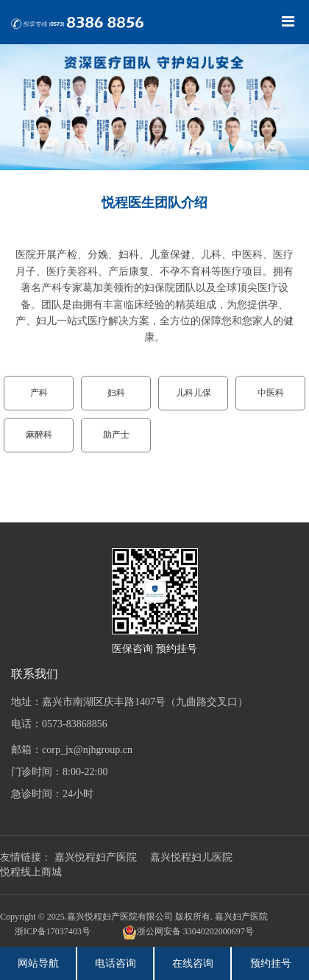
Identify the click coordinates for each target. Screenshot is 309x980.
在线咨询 (193, 963)
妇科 (116, 393)
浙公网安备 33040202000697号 (188, 932)
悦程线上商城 (31, 872)
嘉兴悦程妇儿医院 (191, 857)
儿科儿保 (193, 393)
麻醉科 (39, 435)
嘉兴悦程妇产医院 (96, 857)
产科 (39, 393)
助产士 (116, 435)
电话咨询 (116, 963)
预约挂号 (271, 963)
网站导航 (38, 963)
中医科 (271, 393)
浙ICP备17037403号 (53, 931)
